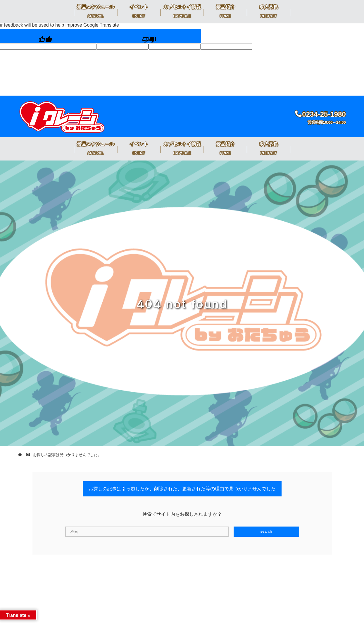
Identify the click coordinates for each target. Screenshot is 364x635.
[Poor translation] (149, 36)
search (266, 531)
